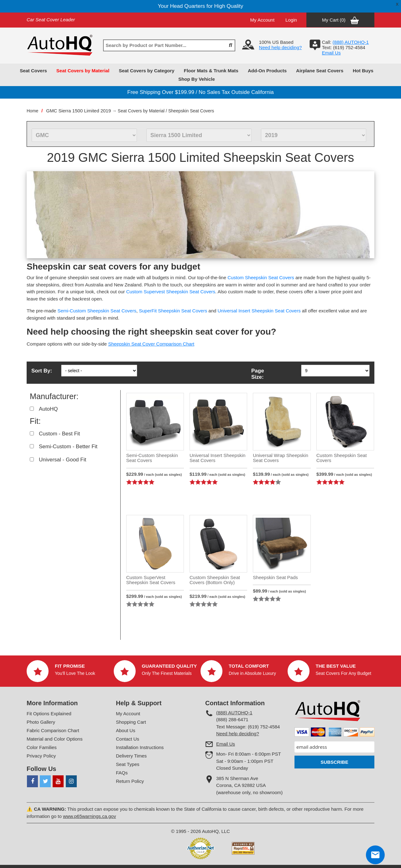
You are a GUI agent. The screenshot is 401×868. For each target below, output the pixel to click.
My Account (263, 20)
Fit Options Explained (49, 714)
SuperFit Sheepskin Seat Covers (173, 311)
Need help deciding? (281, 47)
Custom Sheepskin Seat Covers (261, 277)
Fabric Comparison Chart (53, 730)
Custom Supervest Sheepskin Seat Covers (171, 292)
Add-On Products (267, 71)
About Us (126, 730)
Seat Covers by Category (147, 71)
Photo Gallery (41, 722)
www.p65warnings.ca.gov (89, 816)
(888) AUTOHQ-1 (234, 713)
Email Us (331, 53)
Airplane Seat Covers (320, 71)
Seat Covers (33, 71)
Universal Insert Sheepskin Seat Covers (259, 311)
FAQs (122, 773)
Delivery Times (131, 756)
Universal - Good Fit (62, 460)
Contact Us (128, 739)
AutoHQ (48, 409)
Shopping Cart (131, 722)
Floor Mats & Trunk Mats (211, 71)
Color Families (42, 747)
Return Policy (130, 781)
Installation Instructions (140, 747)
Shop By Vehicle (197, 79)
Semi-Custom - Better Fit (68, 447)
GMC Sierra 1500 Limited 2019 (78, 111)
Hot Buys (363, 71)
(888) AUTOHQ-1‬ (351, 42)
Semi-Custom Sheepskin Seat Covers (97, 311)
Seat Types (128, 764)
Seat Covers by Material (83, 71)
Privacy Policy (41, 756)
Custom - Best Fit (59, 434)
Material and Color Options (55, 739)
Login (291, 20)
